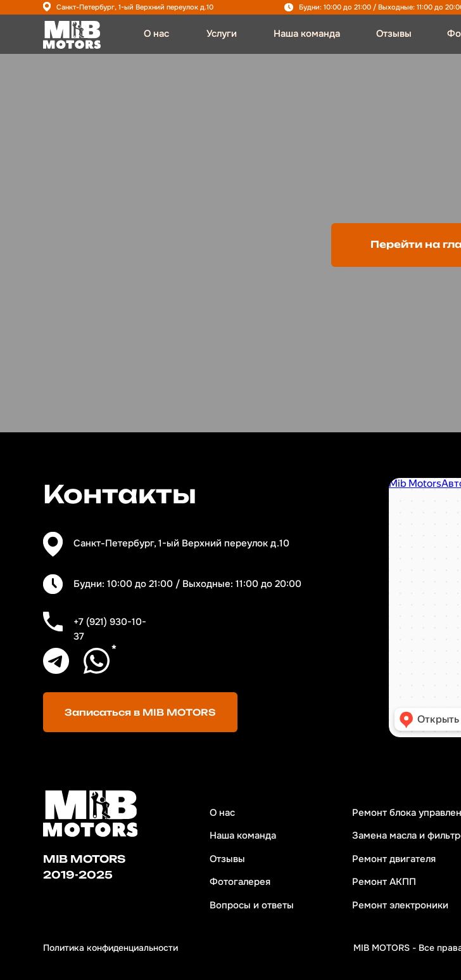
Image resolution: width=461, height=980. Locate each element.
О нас (156, 34)
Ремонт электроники (400, 906)
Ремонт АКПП (384, 882)
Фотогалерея (240, 882)
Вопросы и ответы (252, 906)
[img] (72, 35)
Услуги (222, 34)
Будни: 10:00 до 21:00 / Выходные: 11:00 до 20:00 (187, 584)
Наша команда (307, 34)
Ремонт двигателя (394, 859)
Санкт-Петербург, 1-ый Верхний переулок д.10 (135, 7)
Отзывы (394, 34)
